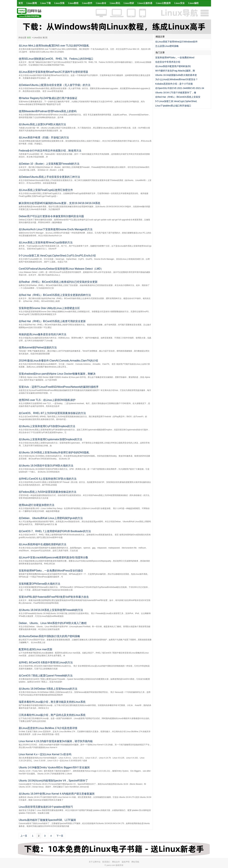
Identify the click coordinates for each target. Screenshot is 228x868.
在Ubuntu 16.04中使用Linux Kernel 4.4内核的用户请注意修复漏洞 (57, 794)
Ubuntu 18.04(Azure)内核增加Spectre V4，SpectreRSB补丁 (53, 781)
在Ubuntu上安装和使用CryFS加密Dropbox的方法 (47, 426)
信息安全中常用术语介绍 (168, 62)
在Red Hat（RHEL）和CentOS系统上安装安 (178, 97)
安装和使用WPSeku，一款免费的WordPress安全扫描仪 (51, 571)
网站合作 (116, 862)
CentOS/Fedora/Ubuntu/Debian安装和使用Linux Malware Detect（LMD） (61, 269)
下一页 (60, 836)
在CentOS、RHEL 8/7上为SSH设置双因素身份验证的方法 (52, 413)
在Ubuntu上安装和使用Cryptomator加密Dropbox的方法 (50, 439)
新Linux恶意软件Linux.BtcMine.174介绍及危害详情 (48, 728)
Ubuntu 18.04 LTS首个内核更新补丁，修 (176, 93)
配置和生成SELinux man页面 (35, 649)
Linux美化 (115, 3)
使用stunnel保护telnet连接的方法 (38, 347)
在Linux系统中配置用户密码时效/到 (173, 66)
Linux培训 (129, 3)
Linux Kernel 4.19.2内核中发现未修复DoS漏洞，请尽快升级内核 (56, 741)
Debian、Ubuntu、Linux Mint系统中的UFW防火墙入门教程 (53, 623)
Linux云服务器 (145, 3)
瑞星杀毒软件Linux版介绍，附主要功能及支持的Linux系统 (52, 702)
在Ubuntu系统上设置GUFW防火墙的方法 (42, 124)
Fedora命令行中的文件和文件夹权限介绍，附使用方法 (50, 151)
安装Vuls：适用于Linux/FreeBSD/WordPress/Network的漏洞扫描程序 (59, 387)
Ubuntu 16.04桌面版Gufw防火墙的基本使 (176, 75)
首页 (21, 3)
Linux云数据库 (163, 3)
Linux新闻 (32, 3)
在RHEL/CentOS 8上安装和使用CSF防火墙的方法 (48, 479)
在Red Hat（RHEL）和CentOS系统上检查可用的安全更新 (52, 321)
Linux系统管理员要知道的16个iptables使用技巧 (46, 807)
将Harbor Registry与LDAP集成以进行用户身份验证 (48, 98)
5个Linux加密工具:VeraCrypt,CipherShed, (176, 101)
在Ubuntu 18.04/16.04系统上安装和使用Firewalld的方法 (51, 610)
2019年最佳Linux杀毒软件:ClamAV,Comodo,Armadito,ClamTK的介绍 (58, 361)
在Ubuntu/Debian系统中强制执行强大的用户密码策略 (49, 636)
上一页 (24, 836)
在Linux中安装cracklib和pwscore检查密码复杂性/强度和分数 (53, 557)
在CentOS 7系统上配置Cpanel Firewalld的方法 (46, 676)
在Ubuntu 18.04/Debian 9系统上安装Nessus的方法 (48, 689)
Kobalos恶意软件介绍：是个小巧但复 (174, 84)
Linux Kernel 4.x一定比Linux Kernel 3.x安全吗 (45, 754)
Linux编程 (193, 3)
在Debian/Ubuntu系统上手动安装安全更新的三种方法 (49, 177)
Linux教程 (73, 3)
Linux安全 (179, 3)
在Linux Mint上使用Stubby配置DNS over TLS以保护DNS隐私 (54, 46)
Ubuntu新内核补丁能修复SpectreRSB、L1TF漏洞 (47, 820)
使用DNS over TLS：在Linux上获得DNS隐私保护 (47, 400)
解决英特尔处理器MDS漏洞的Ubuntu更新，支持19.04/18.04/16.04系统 (60, 203)
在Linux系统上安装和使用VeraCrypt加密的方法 (46, 242)
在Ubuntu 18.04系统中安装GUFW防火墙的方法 (46, 466)
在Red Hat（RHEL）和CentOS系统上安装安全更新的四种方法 (55, 295)
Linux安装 (60, 3)
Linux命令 (101, 3)
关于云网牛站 (95, 862)
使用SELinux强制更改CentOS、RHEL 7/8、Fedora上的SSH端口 (56, 59)
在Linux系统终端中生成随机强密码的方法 (43, 544)
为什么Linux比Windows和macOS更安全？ (176, 79)
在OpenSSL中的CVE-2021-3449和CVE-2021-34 (180, 88)
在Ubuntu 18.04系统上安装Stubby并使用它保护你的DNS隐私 (54, 452)
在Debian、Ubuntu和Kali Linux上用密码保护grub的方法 (51, 518)
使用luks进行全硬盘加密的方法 (37, 505)
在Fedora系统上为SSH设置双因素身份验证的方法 (48, 492)
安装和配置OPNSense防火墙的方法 (39, 584)
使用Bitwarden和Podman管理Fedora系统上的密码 (48, 111)
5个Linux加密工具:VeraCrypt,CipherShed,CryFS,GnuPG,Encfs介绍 (57, 256)
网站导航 (135, 862)
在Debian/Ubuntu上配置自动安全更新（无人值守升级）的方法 (55, 85)
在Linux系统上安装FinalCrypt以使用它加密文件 (46, 190)
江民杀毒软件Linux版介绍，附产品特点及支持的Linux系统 (52, 715)
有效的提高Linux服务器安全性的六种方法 (43, 334)
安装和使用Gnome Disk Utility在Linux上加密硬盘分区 (49, 308)
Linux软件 (87, 3)
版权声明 (126, 862)
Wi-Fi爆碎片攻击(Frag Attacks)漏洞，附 (175, 71)
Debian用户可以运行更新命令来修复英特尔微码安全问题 (51, 216)
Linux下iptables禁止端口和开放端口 (173, 106)
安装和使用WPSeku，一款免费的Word (175, 58)
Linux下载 (46, 3)
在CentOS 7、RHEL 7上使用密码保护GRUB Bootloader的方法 (55, 531)
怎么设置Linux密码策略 (167, 46)
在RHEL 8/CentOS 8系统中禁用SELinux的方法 (46, 662)
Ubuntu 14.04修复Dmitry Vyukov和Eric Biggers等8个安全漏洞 (54, 767)
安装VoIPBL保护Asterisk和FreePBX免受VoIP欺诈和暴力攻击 (54, 597)
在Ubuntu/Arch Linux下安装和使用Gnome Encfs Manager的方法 (56, 229)
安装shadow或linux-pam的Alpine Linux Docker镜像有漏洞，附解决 (57, 374)
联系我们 (106, 862)
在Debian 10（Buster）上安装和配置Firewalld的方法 (49, 164)
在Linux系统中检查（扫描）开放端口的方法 (44, 137)
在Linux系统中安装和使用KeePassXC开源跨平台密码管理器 (53, 72)
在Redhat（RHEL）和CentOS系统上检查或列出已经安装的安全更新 (58, 282)
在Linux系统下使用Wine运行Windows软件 (176, 42)
